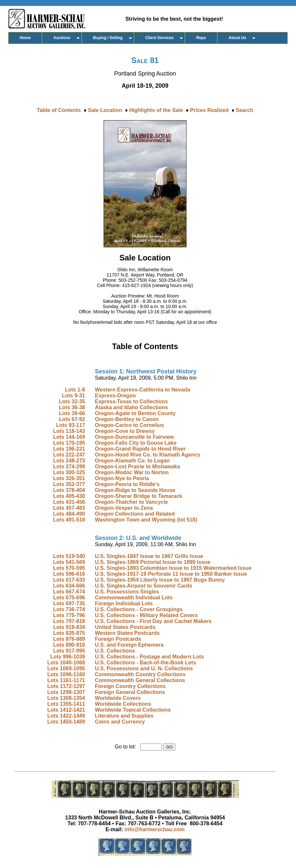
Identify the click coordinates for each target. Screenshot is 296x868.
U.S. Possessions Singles (127, 592)
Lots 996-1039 (68, 657)
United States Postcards (125, 627)
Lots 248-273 (69, 461)
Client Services (160, 38)
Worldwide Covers (118, 698)
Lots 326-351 (69, 478)
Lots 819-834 (69, 627)
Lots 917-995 (69, 651)
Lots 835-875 (69, 633)
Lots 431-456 (69, 502)
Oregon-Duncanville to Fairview (134, 437)
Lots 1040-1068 (66, 663)
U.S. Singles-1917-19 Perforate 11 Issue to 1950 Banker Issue (171, 574)
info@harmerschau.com (155, 829)
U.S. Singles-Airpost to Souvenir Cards (143, 586)
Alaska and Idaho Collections (131, 407)
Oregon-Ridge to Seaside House (135, 490)
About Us (237, 38)
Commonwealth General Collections (140, 680)
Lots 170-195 (69, 443)
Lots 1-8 (75, 390)
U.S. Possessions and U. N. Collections (144, 668)
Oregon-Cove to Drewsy (125, 431)
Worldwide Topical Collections (133, 710)
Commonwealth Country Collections (140, 674)
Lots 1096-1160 (66, 674)
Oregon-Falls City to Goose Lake (136, 443)
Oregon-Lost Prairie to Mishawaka (137, 467)
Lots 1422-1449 (66, 716)
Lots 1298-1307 (66, 692)
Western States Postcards (127, 633)
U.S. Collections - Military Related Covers (146, 615)
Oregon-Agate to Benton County (135, 413)
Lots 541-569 (69, 562)
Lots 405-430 (69, 496)
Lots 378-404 (69, 490)
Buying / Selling (108, 38)
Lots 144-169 (69, 437)
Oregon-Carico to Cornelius (129, 425)
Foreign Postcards (118, 639)
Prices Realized (209, 110)
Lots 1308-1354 (66, 698)
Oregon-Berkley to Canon (127, 419)
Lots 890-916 (69, 645)
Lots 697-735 (69, 603)
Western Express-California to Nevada (142, 390)
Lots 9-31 (73, 396)
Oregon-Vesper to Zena (124, 508)
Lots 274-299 (69, 467)
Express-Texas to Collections (131, 401)
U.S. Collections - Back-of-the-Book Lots (145, 663)
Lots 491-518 (69, 520)
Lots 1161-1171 (66, 680)
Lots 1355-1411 (66, 704)
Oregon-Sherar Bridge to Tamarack (138, 496)
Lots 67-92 (72, 419)
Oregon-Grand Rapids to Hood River (140, 449)
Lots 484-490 (69, 514)
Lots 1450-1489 (66, 722)
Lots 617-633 (69, 580)
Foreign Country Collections (130, 686)
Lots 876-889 (69, 639)
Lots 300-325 (69, 472)
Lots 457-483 (69, 508)
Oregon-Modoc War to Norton (132, 472)
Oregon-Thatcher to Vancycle (131, 502)
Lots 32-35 (72, 401)
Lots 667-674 (69, 592)
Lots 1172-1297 (66, 686)
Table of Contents (59, 110)
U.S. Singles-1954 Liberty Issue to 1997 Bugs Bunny (160, 580)
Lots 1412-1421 (66, 710)
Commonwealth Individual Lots (134, 598)
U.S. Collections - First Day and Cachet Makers (153, 621)
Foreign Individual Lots (124, 603)
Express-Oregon (115, 396)
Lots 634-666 (69, 586)
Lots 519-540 (69, 556)
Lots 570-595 (69, 568)
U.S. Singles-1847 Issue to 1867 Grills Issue (149, 556)
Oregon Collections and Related (135, 514)
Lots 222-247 (69, 455)
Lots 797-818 (69, 621)
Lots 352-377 (69, 484)
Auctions (62, 38)
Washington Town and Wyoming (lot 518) (146, 520)
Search (245, 110)
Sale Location (105, 110)
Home (25, 38)
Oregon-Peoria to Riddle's (127, 484)
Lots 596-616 (69, 574)
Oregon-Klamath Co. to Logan (132, 461)
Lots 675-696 (69, 598)
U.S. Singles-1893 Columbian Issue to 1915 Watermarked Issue (173, 568)
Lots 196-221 (69, 449)
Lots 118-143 (69, 431)
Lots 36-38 (72, 407)
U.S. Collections (115, 651)
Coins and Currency (120, 722)
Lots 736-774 (69, 609)
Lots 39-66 (72, 413)
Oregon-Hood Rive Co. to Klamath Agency (147, 455)
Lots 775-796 (69, 615)
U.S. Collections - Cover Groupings (139, 609)
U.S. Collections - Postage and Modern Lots (149, 657)
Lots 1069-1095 (66, 668)
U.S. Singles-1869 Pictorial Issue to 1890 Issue (152, 562)
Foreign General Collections (130, 692)
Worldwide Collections (123, 704)
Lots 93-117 (70, 425)
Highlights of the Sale (156, 110)
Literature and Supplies (124, 716)
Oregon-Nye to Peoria (122, 478)
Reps (201, 38)
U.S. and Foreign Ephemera (129, 645)
